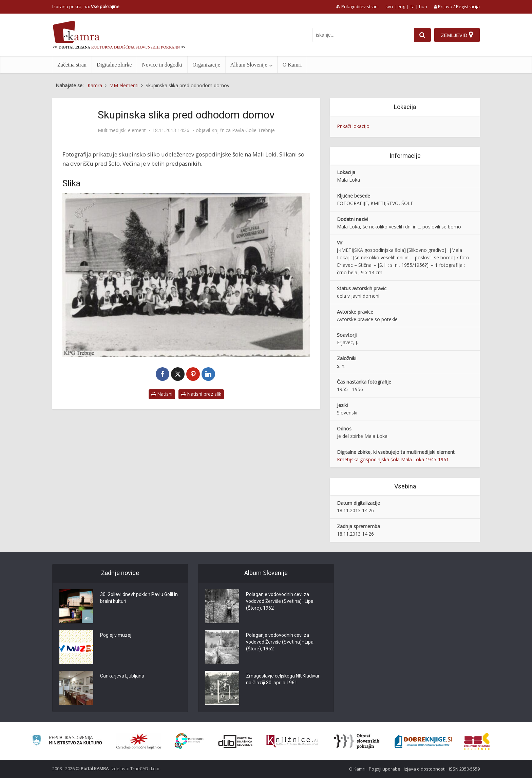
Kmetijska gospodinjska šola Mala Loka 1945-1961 (393, 459)
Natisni (162, 394)
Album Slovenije (249, 65)
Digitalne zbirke (114, 65)
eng (401, 6)
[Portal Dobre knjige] (423, 741)
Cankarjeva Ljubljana (122, 676)
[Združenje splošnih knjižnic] (477, 741)
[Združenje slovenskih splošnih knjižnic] (292, 741)
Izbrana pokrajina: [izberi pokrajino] (86, 6)
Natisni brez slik (201, 394)
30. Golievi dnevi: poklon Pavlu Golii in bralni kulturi (139, 598)
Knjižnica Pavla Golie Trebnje (243, 130)
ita (412, 6)
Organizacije (206, 65)
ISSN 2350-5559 (464, 769)
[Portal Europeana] (189, 741)
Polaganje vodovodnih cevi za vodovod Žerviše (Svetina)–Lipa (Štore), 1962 (280, 601)
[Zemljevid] (457, 35)
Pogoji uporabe (385, 769)
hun (423, 6)
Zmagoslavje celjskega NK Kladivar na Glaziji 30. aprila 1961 (283, 679)
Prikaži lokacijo (353, 126)
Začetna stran (72, 65)
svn (389, 6)
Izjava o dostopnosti (425, 769)
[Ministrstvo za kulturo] (67, 741)
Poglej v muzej (116, 635)
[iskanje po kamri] (363, 35)
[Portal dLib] (235, 741)
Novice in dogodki (162, 65)
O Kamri (292, 65)
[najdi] (422, 35)
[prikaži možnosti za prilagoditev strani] (357, 6)
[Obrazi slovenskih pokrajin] (357, 741)
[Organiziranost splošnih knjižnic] (139, 741)
